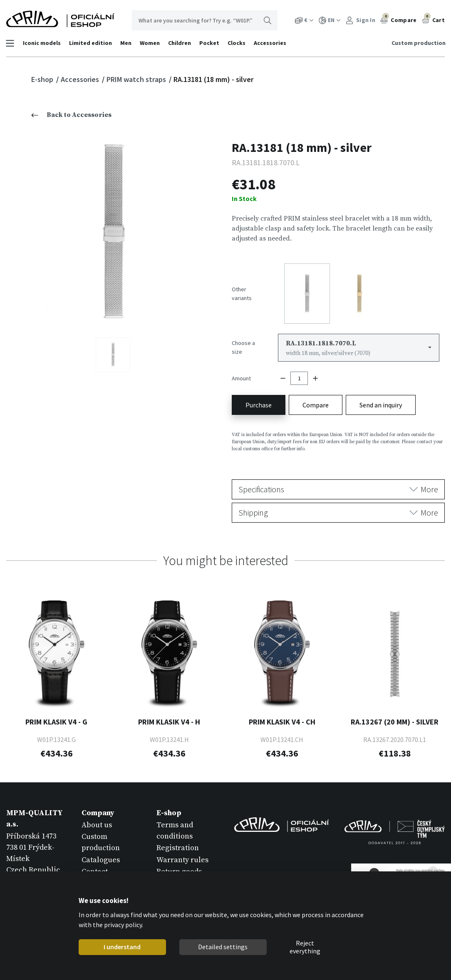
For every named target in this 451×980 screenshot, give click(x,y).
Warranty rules (182, 855)
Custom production (418, 43)
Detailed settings (223, 947)
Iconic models (43, 43)
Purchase (259, 400)
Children (180, 43)
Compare (398, 19)
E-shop (43, 79)
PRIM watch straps (137, 79)
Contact (95, 867)
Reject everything (305, 947)
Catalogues (101, 855)
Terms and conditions (175, 826)
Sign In (361, 20)
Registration (178, 843)
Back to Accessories (71, 115)
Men (127, 43)
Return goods (179, 867)
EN (330, 20)
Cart (434, 19)
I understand (122, 947)
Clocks (237, 43)
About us (97, 820)
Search (268, 20)
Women (151, 43)
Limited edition (91, 43)
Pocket (210, 43)
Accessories (271, 43)
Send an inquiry (381, 400)
